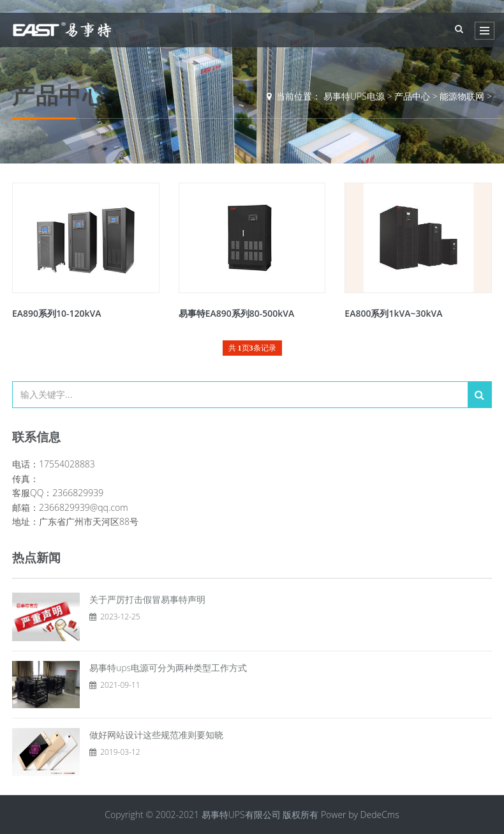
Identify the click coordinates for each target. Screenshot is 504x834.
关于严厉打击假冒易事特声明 (147, 599)
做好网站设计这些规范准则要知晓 (156, 735)
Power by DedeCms (360, 815)
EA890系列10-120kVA (57, 313)
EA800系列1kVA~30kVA (393, 313)
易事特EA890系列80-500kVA (237, 313)
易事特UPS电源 (354, 96)
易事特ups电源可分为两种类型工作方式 (168, 668)
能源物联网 (462, 96)
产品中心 (412, 96)
